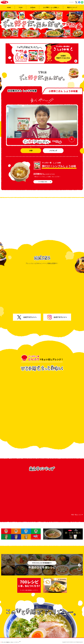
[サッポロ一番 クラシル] (55, 585)
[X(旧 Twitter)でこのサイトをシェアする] (76, 2)
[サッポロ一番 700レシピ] (29, 585)
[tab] (22, 90)
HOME (9, 7)
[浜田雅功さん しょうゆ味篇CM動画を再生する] (42, 125)
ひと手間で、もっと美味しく (51, 7)
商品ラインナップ (72, 7)
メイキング (53, 151)
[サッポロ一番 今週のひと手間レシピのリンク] (42, 565)
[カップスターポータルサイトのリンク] (21, 534)
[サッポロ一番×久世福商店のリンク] (63, 534)
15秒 (31, 151)
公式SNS (33, 7)
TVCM (21, 7)
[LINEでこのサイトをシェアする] (82, 2)
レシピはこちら (43, 182)
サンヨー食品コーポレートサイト (10, 642)
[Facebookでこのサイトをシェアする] (79, 2)
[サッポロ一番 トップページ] (5, 2)
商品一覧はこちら (76, 515)
